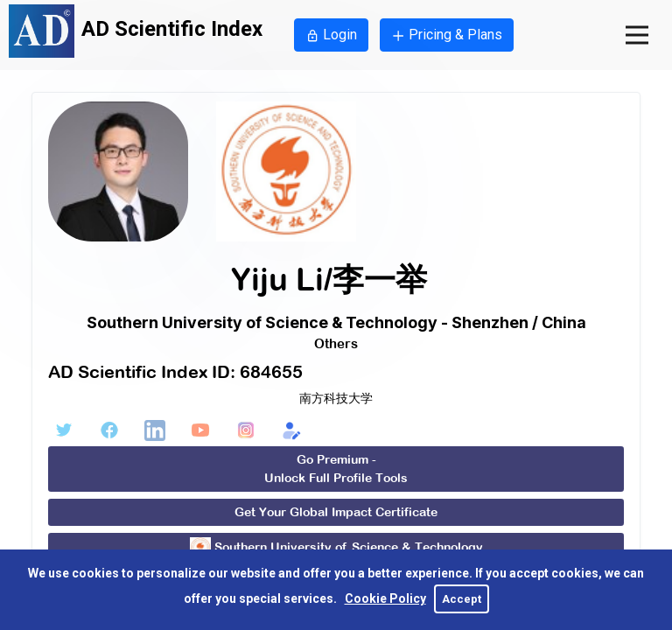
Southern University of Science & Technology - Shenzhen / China (336, 322)
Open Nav (649, 19)
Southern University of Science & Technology (336, 548)
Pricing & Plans (447, 35)
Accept (462, 599)
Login (331, 35)
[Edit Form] (291, 430)
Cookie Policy (385, 598)
